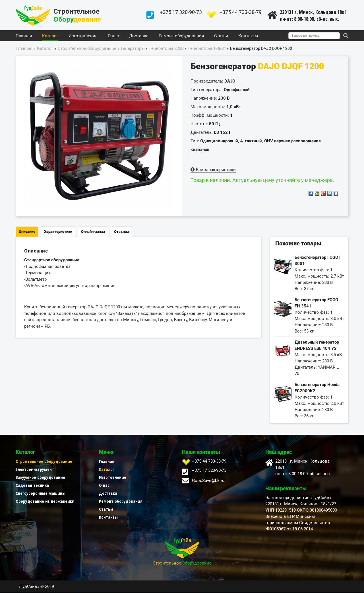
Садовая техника (32, 485)
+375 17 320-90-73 (181, 12)
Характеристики (58, 232)
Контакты (248, 36)
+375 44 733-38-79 (241, 12)
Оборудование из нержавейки (45, 501)
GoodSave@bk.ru (208, 481)
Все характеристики (213, 170)
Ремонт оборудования (181, 36)
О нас (113, 36)
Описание (27, 232)
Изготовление (83, 36)
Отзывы (121, 232)
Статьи (221, 36)
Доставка (139, 36)
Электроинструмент (35, 469)
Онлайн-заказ (93, 232)
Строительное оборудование (44, 461)
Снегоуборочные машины (41, 493)
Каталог (50, 36)
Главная (24, 36)
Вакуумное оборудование (40, 477)
